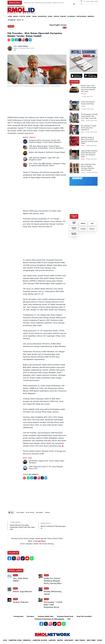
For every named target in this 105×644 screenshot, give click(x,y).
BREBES (83, 223)
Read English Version (58, 25)
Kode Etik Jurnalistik (84, 616)
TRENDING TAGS (74, 216)
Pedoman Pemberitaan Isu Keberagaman (49, 619)
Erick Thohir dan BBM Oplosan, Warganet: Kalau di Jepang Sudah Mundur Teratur (47, 165)
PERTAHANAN (81, 16)
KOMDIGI (83, 229)
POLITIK (22, 16)
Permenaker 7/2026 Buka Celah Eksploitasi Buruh (53, 605)
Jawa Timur (91, 640)
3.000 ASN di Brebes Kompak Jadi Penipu (88, 103)
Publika (11, 26)
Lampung (52, 640)
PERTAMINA (39, 513)
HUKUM (56, 16)
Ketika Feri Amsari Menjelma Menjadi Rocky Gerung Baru (53, 581)
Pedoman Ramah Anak (65, 616)
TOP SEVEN (74, 82)
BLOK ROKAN (30, 513)
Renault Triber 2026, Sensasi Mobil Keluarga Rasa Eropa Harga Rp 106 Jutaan (88, 89)
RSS (69, 619)
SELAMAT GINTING (74, 234)
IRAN (92, 223)
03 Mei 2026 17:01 (87, 97)
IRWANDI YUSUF (74, 228)
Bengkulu (27, 640)
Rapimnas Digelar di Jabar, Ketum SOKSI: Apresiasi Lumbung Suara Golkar (89, 140)
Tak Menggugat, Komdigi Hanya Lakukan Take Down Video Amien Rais (89, 116)
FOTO (19, 20)
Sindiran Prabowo (21, 602)
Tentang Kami (18, 616)
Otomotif (84, 94)
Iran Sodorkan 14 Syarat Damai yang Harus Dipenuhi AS (89, 128)
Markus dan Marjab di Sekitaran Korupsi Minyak (47, 152)
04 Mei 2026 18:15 (91, 146)
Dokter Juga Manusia (22, 591)
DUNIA (50, 16)
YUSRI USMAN (23, 46)
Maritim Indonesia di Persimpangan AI (53, 527)
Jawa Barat (69, 640)
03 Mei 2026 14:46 (91, 121)
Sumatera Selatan (40, 640)
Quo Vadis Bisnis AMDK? (20, 580)
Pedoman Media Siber (46, 616)
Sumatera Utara (15, 640)
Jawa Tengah (80, 640)
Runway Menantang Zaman (53, 593)
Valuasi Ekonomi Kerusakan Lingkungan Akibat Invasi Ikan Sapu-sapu (23, 527)
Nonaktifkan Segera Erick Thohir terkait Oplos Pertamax (46, 462)
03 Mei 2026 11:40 (91, 159)
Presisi (83, 173)
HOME (10, 16)
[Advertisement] (37, 102)
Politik (83, 121)
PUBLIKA (63, 16)
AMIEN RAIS (74, 223)
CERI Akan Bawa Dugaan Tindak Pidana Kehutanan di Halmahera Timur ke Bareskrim (46, 147)
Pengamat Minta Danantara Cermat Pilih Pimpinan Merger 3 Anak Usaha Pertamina (45, 141)
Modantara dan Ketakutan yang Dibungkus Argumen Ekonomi (44, 3)
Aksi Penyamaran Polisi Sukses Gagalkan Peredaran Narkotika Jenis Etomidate (88, 167)
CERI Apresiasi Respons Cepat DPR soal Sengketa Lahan (44, 159)
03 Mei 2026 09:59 (91, 132)
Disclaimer (31, 616)
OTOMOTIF (12, 20)
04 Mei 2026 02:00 (88, 109)
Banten (60, 640)
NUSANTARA (42, 16)
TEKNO (34, 16)
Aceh (5, 640)
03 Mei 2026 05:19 (92, 173)
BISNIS (28, 16)
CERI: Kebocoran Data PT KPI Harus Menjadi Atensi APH (46, 468)
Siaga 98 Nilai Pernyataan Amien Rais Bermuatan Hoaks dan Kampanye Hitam (89, 154)
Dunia (83, 132)
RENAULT (92, 229)
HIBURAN (91, 16)
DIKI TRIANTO (33, 474)
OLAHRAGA (71, 16)
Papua (100, 640)
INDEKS (16, 16)
